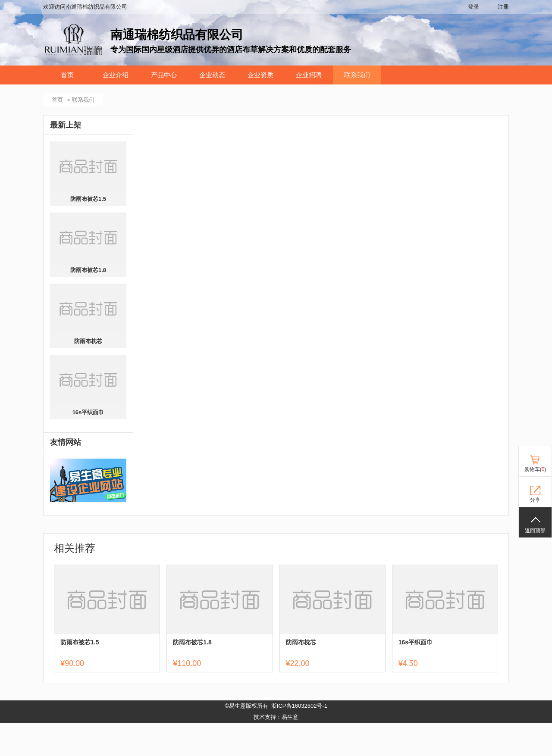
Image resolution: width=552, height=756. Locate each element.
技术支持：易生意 (276, 717)
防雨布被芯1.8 (88, 270)
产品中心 (164, 75)
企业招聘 (309, 75)
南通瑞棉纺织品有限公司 (177, 35)
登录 (474, 7)
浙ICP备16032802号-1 (299, 706)
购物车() (535, 469)
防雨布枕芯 (88, 341)
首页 (67, 75)
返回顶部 (535, 531)
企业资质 (260, 75)
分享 (535, 500)
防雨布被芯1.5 (88, 199)
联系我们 (357, 75)
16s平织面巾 (88, 412)
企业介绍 (116, 75)
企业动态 (212, 75)
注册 (503, 7)
